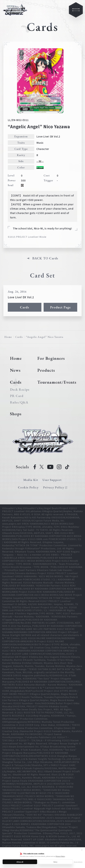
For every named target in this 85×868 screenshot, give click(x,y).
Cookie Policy (28, 487)
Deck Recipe (20, 390)
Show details (78, 862)
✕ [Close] (82, 850)
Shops (16, 414)
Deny (55, 862)
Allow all (20, 862)
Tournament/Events (57, 382)
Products (46, 370)
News (15, 370)
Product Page (60, 307)
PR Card (17, 396)
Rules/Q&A (19, 402)
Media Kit (31, 480)
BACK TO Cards (45, 258)
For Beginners (51, 358)
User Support (52, 480)
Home (8, 337)
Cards (25, 307)
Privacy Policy (60, 856)
